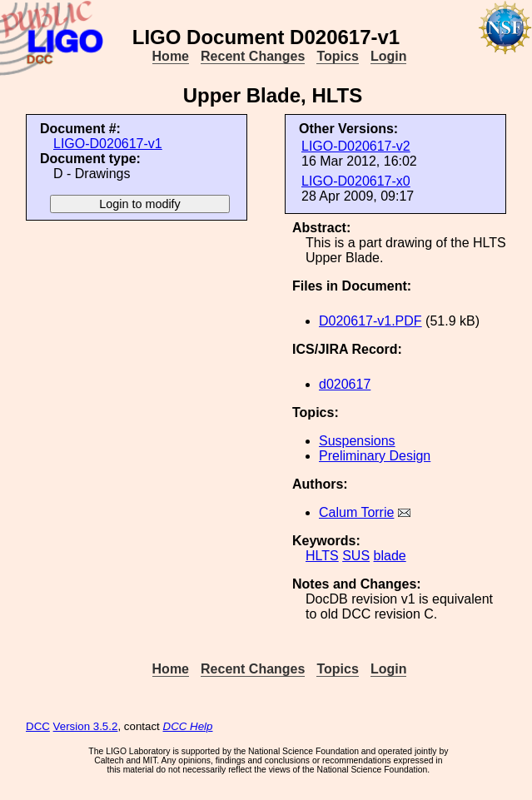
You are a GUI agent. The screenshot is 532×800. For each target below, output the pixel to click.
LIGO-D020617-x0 (356, 181)
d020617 (345, 384)
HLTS (322, 556)
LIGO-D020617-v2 (356, 146)
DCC (38, 726)
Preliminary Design (375, 456)
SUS (356, 556)
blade (390, 556)
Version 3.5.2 (86, 726)
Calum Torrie (356, 512)
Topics (337, 56)
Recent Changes (253, 56)
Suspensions (357, 441)
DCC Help (188, 726)
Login (389, 56)
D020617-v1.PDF (370, 321)
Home (171, 56)
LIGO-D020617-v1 (108, 144)
